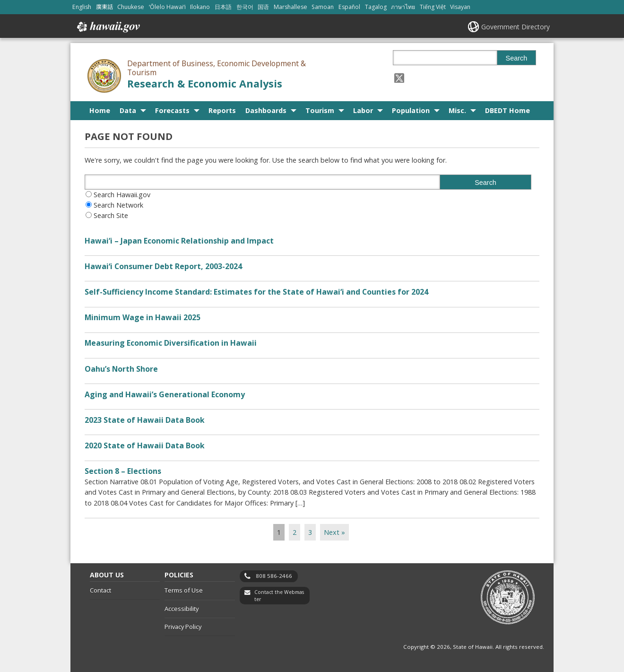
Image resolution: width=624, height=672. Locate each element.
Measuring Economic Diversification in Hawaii (171, 343)
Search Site (111, 215)
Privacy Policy (183, 627)
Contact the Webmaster (279, 596)
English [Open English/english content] (82, 7)
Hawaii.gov (108, 27)
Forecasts (172, 110)
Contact (100, 590)
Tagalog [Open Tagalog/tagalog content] (376, 7)
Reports (222, 110)
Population (411, 110)
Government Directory (516, 27)
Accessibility (182, 609)
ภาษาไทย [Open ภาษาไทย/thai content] (403, 7)
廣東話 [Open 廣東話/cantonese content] (104, 7)
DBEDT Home (507, 110)
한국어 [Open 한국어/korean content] (245, 7)
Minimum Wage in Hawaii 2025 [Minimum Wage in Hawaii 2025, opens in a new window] (143, 317)
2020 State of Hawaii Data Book (145, 445)
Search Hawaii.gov (122, 195)
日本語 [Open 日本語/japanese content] (223, 7)
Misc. (457, 110)
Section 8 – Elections (123, 471)
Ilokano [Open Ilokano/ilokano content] (200, 7)
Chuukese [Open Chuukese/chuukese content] (131, 7)
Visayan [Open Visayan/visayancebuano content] (460, 7)
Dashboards (266, 110)
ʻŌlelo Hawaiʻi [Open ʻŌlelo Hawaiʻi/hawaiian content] (167, 7)
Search (517, 58)
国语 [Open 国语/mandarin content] (263, 7)
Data (128, 110)
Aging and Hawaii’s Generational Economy (165, 394)
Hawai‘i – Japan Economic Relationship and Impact (179, 241)
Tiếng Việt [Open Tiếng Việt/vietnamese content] (433, 7)
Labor (363, 110)
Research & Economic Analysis (205, 83)
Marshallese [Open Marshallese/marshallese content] (290, 7)
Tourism (320, 110)
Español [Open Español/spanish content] (349, 7)
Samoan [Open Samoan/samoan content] (323, 7)
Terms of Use (184, 590)
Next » (334, 532)
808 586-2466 (274, 576)
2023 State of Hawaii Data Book (145, 420)
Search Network (118, 205)
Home (100, 110)
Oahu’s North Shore (121, 369)
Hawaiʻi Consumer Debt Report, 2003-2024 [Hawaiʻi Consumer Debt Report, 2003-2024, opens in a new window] (163, 266)
